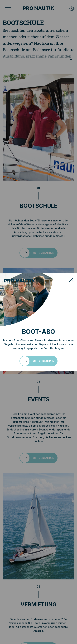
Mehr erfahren (43, 361)
